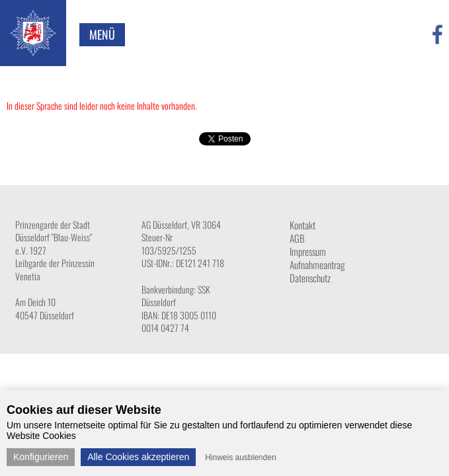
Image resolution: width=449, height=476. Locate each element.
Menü (102, 34)
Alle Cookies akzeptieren (138, 457)
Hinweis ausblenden (240, 457)
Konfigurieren (41, 457)
